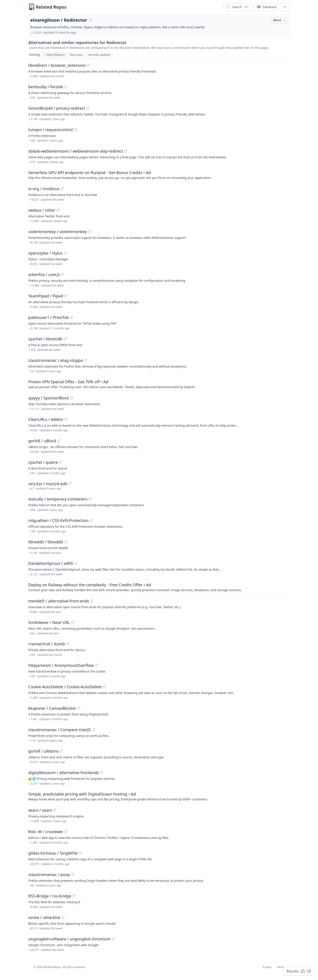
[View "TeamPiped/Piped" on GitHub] (66, 296)
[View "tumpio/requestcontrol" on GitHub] (76, 130)
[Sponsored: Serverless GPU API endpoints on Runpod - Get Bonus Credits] (159, 175)
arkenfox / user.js (44, 274)
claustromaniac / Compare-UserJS (60, 730)
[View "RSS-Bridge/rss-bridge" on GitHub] (74, 896)
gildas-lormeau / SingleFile (53, 853)
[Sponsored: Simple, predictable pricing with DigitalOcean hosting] (159, 796)
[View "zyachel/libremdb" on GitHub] (65, 339)
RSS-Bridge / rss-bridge (50, 896)
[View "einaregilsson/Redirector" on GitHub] (91, 20)
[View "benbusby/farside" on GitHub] (66, 87)
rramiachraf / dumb (46, 644)
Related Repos (51, 7)
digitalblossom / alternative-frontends (63, 773)
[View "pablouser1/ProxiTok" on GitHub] (71, 317)
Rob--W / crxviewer (46, 832)
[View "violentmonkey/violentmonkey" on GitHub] (89, 232)
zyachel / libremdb (45, 339)
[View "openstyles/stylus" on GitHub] (65, 253)
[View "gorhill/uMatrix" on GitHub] (61, 751)
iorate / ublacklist (44, 917)
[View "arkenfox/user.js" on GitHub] (62, 274)
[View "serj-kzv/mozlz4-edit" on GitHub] (70, 484)
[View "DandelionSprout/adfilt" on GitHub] (76, 563)
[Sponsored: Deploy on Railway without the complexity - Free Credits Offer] (159, 587)
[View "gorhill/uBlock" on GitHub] (59, 441)
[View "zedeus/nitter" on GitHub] (58, 210)
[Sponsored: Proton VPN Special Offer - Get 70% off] (159, 384)
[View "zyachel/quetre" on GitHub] (61, 462)
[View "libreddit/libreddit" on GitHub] (66, 542)
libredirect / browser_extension (57, 65)
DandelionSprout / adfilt (51, 563)
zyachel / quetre (43, 462)
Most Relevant (54, 55)
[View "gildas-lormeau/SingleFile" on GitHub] (80, 853)
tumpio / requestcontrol (51, 130)
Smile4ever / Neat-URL (49, 622)
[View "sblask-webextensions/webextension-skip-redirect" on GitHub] (126, 151)
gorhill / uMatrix (43, 751)
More (280, 20)
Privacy (267, 967)
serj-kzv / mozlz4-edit (48, 484)
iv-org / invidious (44, 189)
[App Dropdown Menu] (285, 7)
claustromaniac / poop (49, 875)
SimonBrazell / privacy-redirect (57, 108)
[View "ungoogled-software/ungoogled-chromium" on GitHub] (113, 939)
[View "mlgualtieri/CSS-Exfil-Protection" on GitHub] (91, 520)
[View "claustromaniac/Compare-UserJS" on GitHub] (93, 730)
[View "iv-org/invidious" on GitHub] (62, 189)
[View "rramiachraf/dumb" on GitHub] (67, 644)
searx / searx (40, 810)
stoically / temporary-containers (58, 499)
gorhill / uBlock (42, 441)
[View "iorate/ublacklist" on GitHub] (63, 917)
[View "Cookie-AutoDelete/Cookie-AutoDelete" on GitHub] (104, 687)
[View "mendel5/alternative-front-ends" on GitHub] (92, 601)
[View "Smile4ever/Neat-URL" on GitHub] (73, 622)
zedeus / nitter (42, 210)
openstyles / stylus (45, 253)
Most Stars (77, 55)
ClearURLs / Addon (46, 419)
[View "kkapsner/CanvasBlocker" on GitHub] (79, 708)
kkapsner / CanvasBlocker (52, 708)
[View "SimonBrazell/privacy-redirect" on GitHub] (88, 108)
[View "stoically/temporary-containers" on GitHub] (90, 499)
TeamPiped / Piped (46, 296)
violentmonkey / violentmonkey (58, 232)
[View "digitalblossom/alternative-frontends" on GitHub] (101, 773)
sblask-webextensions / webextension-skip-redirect (76, 151)
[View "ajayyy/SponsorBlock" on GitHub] (72, 398)
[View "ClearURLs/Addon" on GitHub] (66, 419)
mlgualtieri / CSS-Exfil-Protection (58, 520)
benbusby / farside (46, 87)
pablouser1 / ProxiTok (48, 317)
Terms (281, 967)
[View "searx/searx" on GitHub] (55, 810)
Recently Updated (99, 55)
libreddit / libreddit (46, 542)
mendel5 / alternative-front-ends (59, 601)
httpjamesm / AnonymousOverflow (61, 665)
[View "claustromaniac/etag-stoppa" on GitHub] (85, 360)
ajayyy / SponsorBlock (49, 398)
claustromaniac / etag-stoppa (56, 360)
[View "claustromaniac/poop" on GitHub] (73, 875)
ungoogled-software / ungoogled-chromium (69, 939)
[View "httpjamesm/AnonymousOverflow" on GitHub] (96, 665)
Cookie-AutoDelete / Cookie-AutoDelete (65, 687)
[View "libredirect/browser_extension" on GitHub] (89, 65)
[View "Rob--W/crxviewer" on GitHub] (66, 832)
